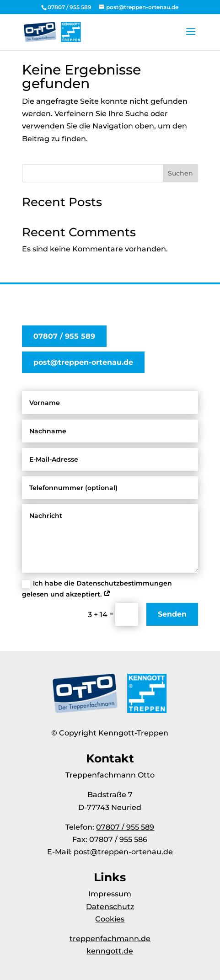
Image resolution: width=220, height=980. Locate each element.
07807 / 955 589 (64, 336)
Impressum (110, 894)
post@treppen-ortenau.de (83, 362)
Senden (172, 614)
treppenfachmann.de (110, 939)
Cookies (110, 919)
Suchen (180, 173)
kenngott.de (110, 951)
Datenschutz (110, 907)
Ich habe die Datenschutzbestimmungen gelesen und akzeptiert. (97, 589)
